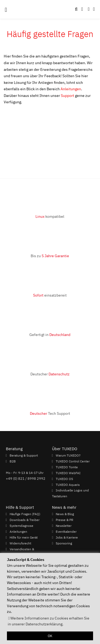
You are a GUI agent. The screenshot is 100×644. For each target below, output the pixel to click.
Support (67, 95)
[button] (94, 9)
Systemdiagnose (21, 526)
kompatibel (50, 216)
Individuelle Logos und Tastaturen (70, 493)
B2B (13, 461)
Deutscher (50, 374)
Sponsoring (64, 543)
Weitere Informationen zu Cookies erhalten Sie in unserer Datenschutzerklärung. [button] (49, 621)
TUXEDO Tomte (67, 467)
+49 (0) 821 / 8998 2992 (26, 478)
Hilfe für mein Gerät (24, 537)
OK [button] (50, 636)
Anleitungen (71, 89)
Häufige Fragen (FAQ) (25, 514)
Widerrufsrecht (20, 543)
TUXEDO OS (64, 479)
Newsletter (64, 526)
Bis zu (50, 256)
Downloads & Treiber (25, 520)
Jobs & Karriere (67, 537)
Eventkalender (66, 531)
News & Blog (65, 514)
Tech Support (50, 413)
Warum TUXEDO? (68, 455)
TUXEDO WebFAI (68, 473)
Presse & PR (65, 520)
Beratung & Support (24, 455)
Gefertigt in (50, 335)
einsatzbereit (50, 295)
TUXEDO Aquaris (68, 485)
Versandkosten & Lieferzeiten (20, 552)
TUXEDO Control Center (73, 461)
